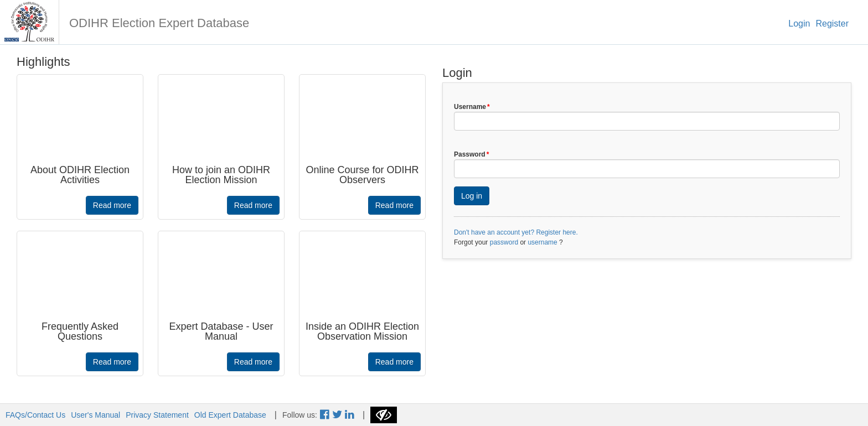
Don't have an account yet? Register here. (516, 232)
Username (472, 107)
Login (799, 24)
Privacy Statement (157, 415)
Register (832, 24)
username (542, 242)
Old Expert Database (230, 415)
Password (471, 154)
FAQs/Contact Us (35, 415)
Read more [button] (112, 205)
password (504, 242)
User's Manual (95, 415)
